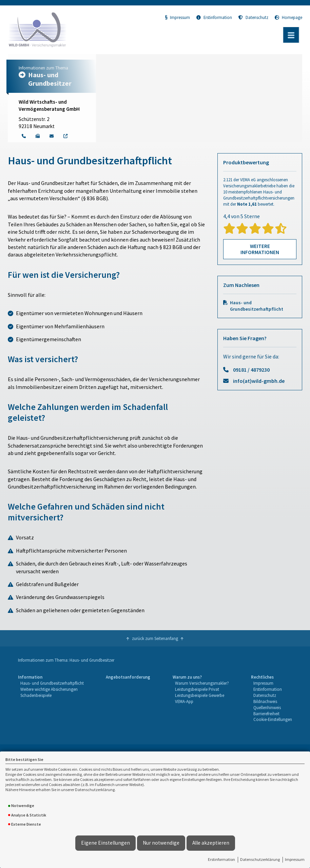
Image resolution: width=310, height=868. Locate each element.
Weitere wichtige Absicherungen (49, 689)
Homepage (288, 17)
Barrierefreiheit (266, 714)
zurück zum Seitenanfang (155, 638)
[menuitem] (51, 698)
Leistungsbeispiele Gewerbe (200, 695)
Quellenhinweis (267, 707)
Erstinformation (221, 859)
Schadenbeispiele (36, 695)
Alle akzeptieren (211, 843)
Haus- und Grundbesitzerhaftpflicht (257, 306)
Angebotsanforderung (128, 677)
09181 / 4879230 (251, 370)
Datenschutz (253, 17)
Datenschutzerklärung (260, 859)
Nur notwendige (161, 843)
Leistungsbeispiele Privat (197, 689)
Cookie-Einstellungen (273, 719)
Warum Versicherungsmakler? (202, 683)
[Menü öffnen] (291, 35)
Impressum (295, 859)
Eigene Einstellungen (105, 843)
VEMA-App (184, 701)
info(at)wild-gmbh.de (259, 381)
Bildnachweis (265, 701)
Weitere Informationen (260, 249)
